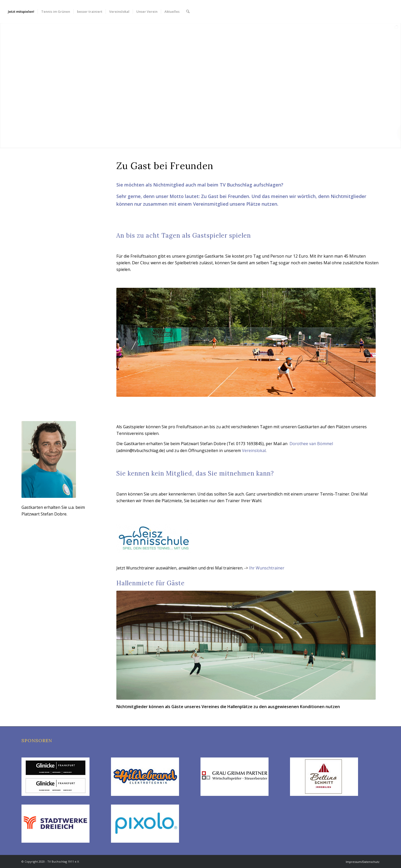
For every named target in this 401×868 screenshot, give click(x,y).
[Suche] (188, 12)
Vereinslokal (254, 451)
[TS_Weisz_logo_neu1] (155, 539)
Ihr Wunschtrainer (267, 568)
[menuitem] (21, 12)
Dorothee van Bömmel (311, 444)
